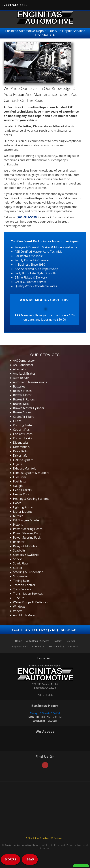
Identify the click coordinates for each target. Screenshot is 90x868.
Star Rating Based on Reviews (44, 838)
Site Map (73, 646)
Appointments (20, 646)
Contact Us (38, 646)
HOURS (11, 859)
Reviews (70, 641)
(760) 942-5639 (15, 5)
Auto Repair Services (38, 641)
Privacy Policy (56, 646)
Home (19, 641)
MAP (30, 859)
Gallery (58, 641)
